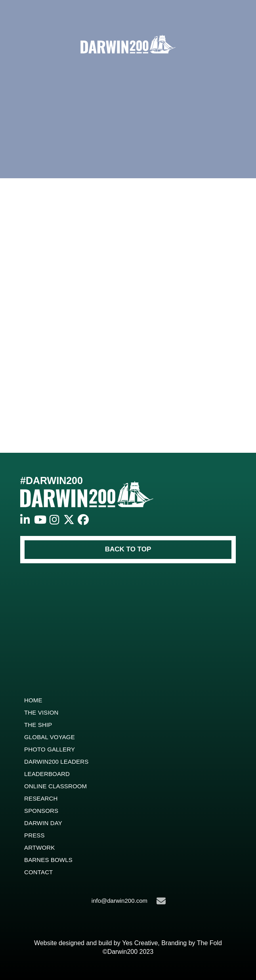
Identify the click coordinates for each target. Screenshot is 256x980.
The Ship (38, 725)
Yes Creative (140, 943)
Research (41, 798)
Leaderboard (47, 774)
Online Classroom (55, 786)
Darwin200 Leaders (56, 762)
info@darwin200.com (129, 901)
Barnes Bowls (48, 860)
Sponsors (41, 811)
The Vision (41, 712)
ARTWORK (39, 847)
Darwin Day (43, 823)
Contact (38, 872)
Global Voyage (50, 737)
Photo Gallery (50, 749)
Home (33, 700)
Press (34, 835)
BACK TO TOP (128, 549)
